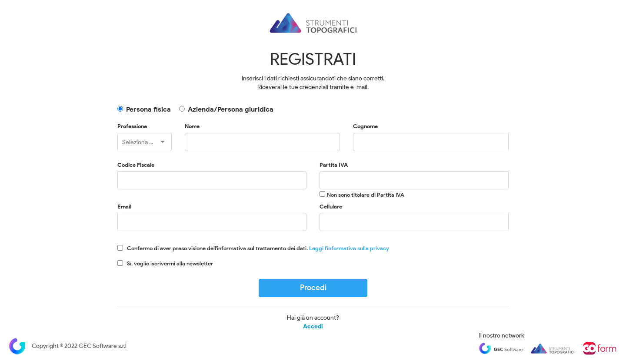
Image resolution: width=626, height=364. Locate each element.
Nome (192, 126)
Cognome (365, 126)
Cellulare (331, 207)
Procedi (313, 288)
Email (124, 207)
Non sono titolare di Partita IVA (366, 195)
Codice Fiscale (136, 165)
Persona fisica (148, 109)
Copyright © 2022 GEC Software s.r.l (68, 346)
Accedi (313, 327)
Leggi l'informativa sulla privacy (349, 248)
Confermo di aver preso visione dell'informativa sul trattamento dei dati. (258, 248)
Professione (132, 126)
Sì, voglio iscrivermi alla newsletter (170, 263)
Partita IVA (334, 165)
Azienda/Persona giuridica (231, 109)
